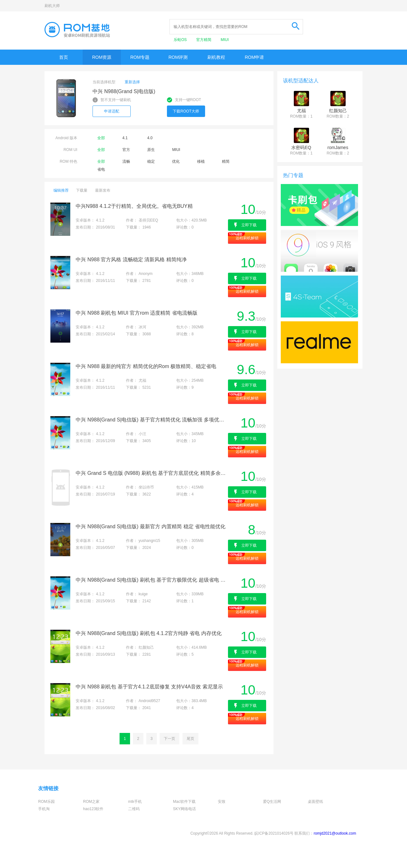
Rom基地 (77, 30)
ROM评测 (178, 57)
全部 (101, 138)
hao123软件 (93, 809)
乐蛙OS (181, 40)
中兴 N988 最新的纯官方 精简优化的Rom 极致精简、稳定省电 (146, 366)
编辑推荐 (61, 190)
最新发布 (103, 190)
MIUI (225, 40)
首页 (64, 57)
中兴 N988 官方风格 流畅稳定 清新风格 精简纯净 (131, 260)
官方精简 (204, 40)
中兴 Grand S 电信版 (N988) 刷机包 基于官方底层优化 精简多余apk (151, 473)
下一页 (169, 739)
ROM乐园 (46, 802)
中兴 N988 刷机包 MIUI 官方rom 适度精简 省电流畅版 (136, 313)
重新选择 (132, 82)
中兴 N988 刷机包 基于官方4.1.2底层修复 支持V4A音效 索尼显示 (149, 687)
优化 (176, 161)
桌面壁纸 (315, 802)
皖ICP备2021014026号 (274, 833)
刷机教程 (216, 57)
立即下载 (249, 225)
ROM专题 (140, 57)
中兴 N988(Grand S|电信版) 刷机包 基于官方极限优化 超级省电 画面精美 (151, 580)
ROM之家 (91, 802)
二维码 (134, 809)
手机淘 (44, 809)
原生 (151, 150)
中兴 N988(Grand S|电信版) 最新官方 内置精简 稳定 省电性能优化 (151, 526)
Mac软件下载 (184, 802)
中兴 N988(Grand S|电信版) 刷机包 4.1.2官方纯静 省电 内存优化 (148, 633)
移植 (201, 161)
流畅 (126, 161)
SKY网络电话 (184, 809)
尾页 (190, 739)
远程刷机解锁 (247, 238)
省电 (101, 169)
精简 (226, 161)
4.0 (150, 138)
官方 (126, 150)
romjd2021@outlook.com (335, 833)
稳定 (151, 161)
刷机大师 (52, 6)
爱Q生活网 (272, 802)
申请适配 (112, 111)
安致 (222, 802)
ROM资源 (102, 57)
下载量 (82, 190)
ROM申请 (255, 57)
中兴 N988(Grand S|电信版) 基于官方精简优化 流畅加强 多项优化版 (151, 420)
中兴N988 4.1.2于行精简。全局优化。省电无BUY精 (134, 206)
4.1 (125, 138)
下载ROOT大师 (186, 111)
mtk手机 (135, 802)
